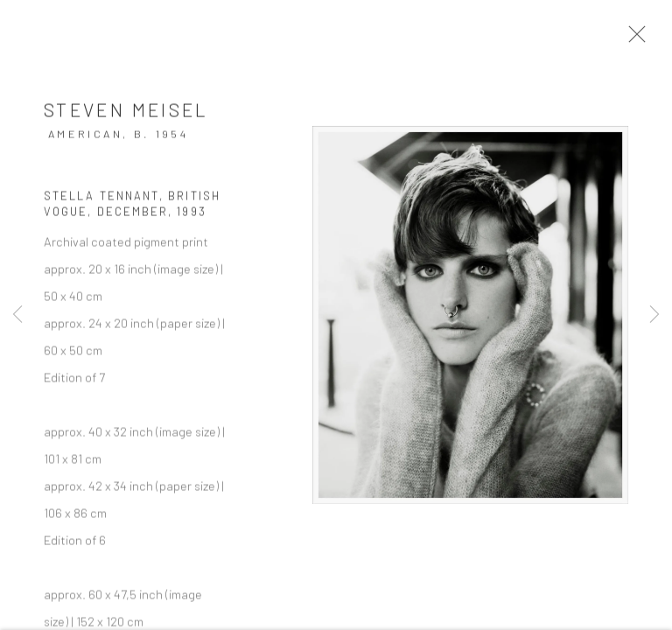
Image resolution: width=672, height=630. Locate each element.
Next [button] (654, 315)
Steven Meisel (126, 113)
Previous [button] (17, 315)
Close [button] (636, 39)
